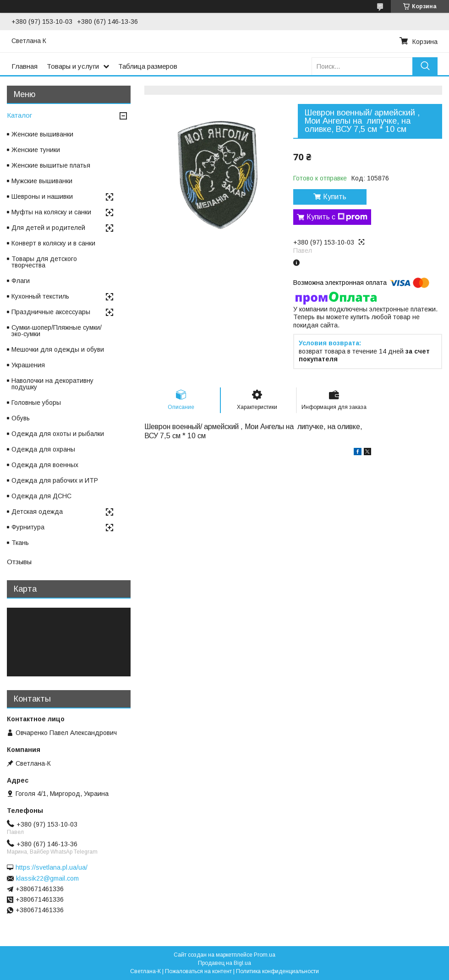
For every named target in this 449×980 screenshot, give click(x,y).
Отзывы (19, 562)
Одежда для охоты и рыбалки (58, 434)
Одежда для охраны (43, 449)
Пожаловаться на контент (198, 971)
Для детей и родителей (48, 228)
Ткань (20, 543)
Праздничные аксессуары (51, 312)
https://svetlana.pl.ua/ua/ (52, 867)
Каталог (19, 115)
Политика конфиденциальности (277, 971)
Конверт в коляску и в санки (53, 243)
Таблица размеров (148, 66)
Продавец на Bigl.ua (224, 963)
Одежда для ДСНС (41, 496)
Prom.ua (265, 955)
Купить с (337, 217)
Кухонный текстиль (40, 296)
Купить (335, 197)
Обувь (21, 418)
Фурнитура (28, 527)
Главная (25, 66)
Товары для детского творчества (44, 262)
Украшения (28, 365)
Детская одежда (37, 512)
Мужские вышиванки (42, 181)
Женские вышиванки (42, 134)
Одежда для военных (45, 465)
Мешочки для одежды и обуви (58, 349)
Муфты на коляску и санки (51, 212)
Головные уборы (36, 403)
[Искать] (425, 66)
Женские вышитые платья (51, 165)
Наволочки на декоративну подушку (52, 384)
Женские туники (36, 150)
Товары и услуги (73, 66)
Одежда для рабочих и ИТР (55, 480)
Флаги (21, 281)
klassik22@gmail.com (47, 878)
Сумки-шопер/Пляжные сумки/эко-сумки (57, 331)
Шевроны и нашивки (42, 196)
